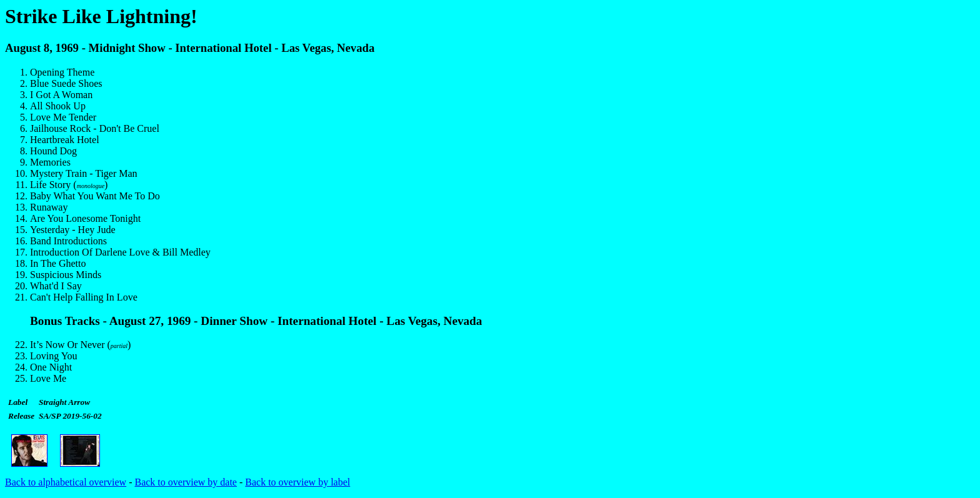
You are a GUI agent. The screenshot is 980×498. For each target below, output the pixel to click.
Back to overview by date (186, 482)
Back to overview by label (297, 482)
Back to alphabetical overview (66, 482)
